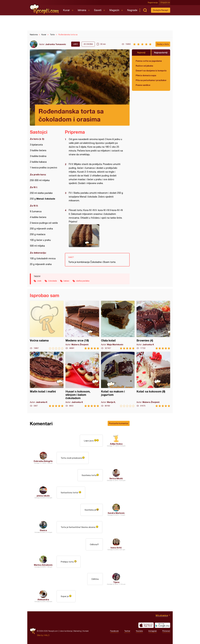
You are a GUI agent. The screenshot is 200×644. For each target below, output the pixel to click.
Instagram (153, 631)
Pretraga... (145, 10)
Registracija (153, 3)
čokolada (52, 281)
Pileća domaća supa (146, 75)
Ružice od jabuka (144, 66)
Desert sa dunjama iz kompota (151, 71)
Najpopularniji (161, 52)
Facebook (114, 631)
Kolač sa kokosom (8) (153, 379)
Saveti (98, 10)
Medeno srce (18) (82, 325)
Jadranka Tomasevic (56, 44)
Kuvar (66, 10)
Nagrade (132, 10)
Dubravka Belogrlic (43, 461)
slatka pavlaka (83, 281)
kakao (66, 281)
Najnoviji (141, 52)
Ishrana (82, 10)
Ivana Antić (116, 548)
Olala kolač (118, 325)
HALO (47, 635)
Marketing (77, 631)
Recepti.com (45, 9)
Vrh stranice (162, 615)
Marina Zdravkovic (43, 565)
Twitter (127, 631)
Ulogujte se (165, 3)
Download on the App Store (146, 625)
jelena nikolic (43, 496)
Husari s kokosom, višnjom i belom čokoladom (82, 379)
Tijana (116, 582)
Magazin (114, 10)
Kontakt (86, 631)
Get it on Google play (162, 625)
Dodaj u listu (163, 44)
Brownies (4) (153, 325)
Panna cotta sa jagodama (149, 61)
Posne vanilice (143, 85)
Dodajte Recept (161, 10)
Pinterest (166, 631)
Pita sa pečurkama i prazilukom (151, 80)
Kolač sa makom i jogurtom (118, 379)
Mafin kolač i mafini (47, 379)
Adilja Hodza (116, 444)
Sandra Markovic (116, 513)
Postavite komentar (119, 423)
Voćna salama (47, 325)
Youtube (139, 631)
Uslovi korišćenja (66, 631)
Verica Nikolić (116, 478)
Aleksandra (43, 599)
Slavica (43, 530)
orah (39, 281)
